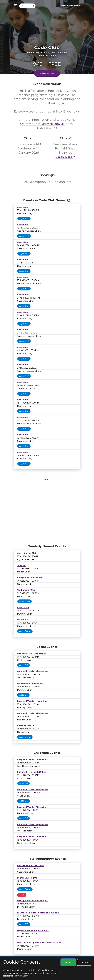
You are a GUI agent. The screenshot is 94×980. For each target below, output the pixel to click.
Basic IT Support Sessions (31, 865)
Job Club (22, 565)
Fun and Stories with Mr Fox (32, 654)
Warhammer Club (26, 590)
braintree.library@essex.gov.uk (42, 124)
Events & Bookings (70, 5)
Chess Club (23, 608)
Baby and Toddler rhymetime (32, 701)
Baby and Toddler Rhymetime (32, 671)
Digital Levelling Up (27, 878)
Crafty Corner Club (27, 553)
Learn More (28, 976)
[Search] (25, 6)
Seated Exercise (26, 726)
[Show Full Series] (69, 200)
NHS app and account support (33, 901)
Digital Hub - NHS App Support (33, 930)
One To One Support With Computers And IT (41, 943)
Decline (84, 962)
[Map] (47, 510)
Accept (68, 962)
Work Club (22, 620)
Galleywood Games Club (30, 578)
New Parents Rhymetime (30, 684)
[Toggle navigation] (15, 6)
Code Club (23, 207)
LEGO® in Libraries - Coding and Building (38, 913)
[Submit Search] (33, 6)
